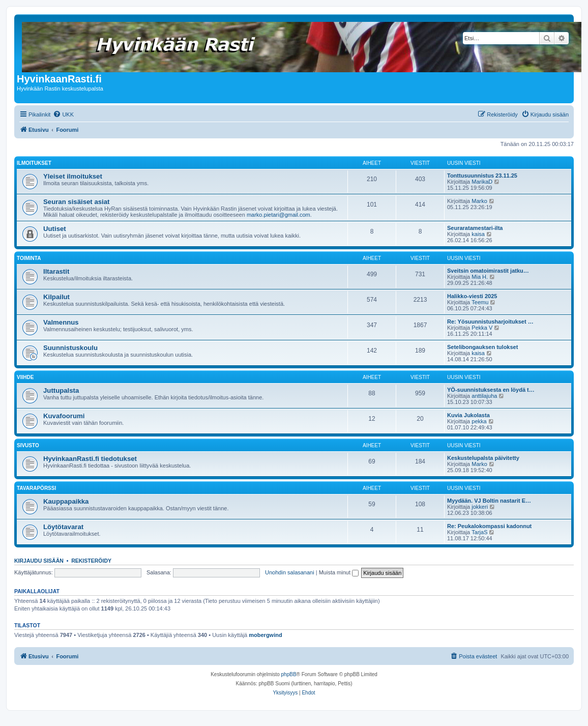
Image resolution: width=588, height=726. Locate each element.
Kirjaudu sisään (39, 561)
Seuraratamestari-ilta (475, 228)
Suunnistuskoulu (70, 348)
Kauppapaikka (66, 501)
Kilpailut (56, 297)
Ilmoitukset (34, 163)
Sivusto (28, 445)
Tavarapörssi (36, 488)
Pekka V (482, 328)
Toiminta (29, 258)
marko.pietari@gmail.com (278, 215)
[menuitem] (63, 114)
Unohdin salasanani (290, 572)
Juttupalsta (61, 390)
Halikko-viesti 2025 (472, 296)
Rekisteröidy (91, 561)
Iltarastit (56, 271)
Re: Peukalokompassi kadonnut (489, 526)
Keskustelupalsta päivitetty (483, 458)
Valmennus (61, 322)
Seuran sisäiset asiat (76, 202)
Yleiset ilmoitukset (73, 176)
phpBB (289, 674)
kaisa (478, 234)
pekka (479, 421)
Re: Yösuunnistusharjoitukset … (490, 322)
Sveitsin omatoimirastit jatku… (488, 271)
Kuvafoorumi (64, 416)
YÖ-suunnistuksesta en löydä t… (491, 390)
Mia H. (480, 277)
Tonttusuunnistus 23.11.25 (482, 176)
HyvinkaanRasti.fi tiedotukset (90, 459)
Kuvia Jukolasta (468, 415)
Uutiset (55, 229)
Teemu (480, 302)
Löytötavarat (63, 527)
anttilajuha (484, 396)
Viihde (25, 377)
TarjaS (479, 532)
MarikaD (482, 182)
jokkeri (480, 507)
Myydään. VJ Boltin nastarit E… (489, 501)
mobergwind (265, 635)
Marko (479, 201)
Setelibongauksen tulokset (482, 347)
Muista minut (339, 572)
